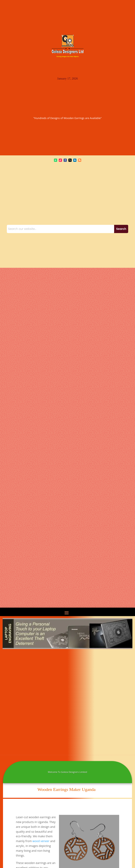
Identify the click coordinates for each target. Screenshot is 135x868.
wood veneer (41, 841)
